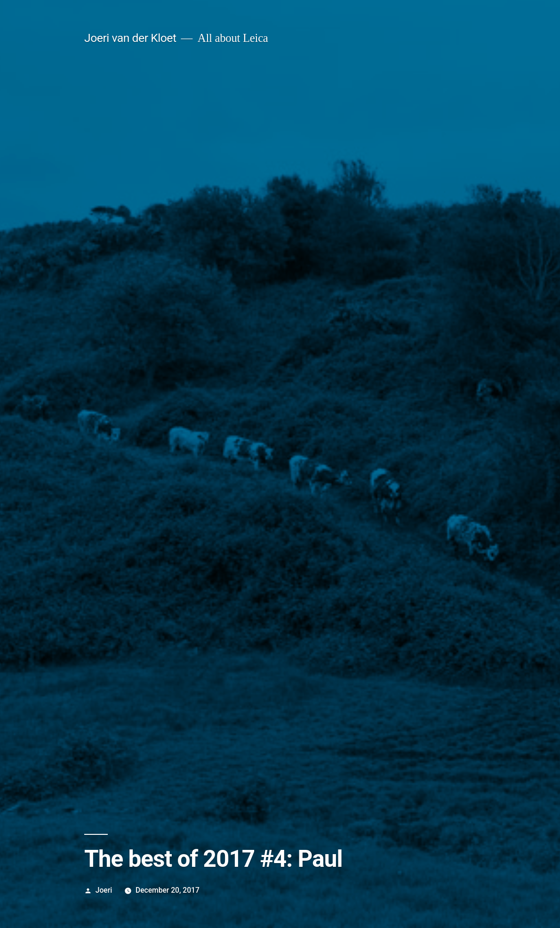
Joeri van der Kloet (130, 38)
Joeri (104, 890)
